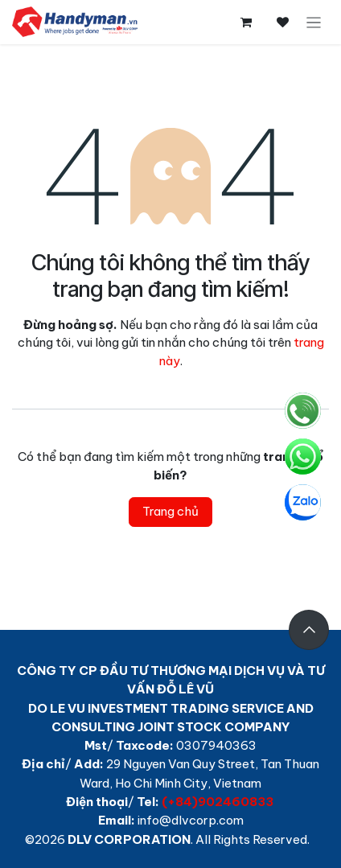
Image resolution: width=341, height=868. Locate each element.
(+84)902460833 (218, 802)
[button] (309, 630)
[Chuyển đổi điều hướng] (314, 22)
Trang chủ (170, 511)
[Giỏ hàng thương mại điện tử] (246, 23)
